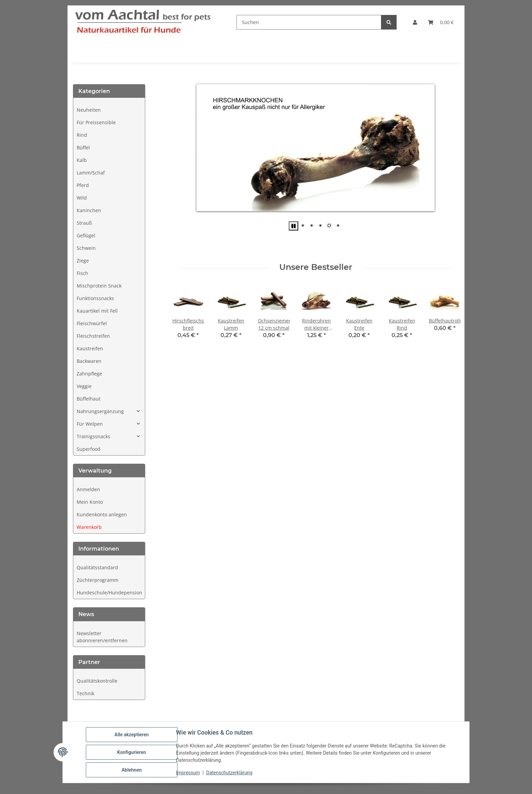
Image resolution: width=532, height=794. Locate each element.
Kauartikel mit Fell (97, 311)
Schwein (86, 248)
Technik (85, 693)
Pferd (83, 185)
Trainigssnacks (93, 436)
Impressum (188, 773)
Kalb (82, 160)
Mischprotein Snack (99, 286)
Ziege (83, 261)
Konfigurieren (131, 752)
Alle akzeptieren (131, 735)
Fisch (82, 273)
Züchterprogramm (98, 580)
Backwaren (89, 361)
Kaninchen (89, 210)
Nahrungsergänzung (100, 411)
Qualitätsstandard (97, 567)
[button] (415, 22)
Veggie (84, 386)
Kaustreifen (90, 348)
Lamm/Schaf (91, 173)
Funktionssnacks (95, 298)
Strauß (84, 223)
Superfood (89, 449)
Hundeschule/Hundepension (109, 593)
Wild (82, 198)
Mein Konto (90, 502)
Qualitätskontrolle (97, 681)
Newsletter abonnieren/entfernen (102, 637)
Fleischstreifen (93, 336)
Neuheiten (89, 110)
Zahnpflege (89, 374)
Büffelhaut (89, 399)
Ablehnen (131, 770)
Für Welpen (90, 424)
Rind (82, 135)
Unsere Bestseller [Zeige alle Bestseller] (316, 267)
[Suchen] (309, 22)
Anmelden (88, 489)
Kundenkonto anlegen (102, 514)
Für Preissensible (96, 122)
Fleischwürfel (92, 323)
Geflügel (86, 235)
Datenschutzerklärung (229, 773)
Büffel (83, 147)
